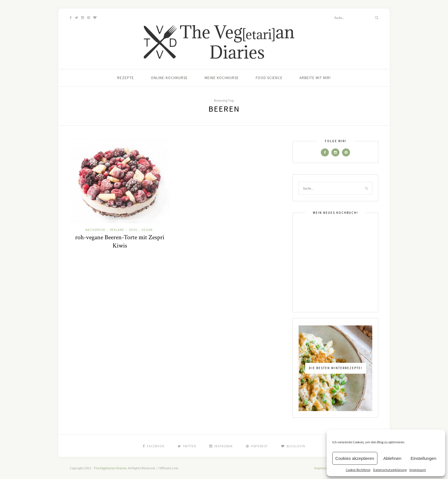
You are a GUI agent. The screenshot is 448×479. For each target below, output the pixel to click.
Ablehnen (392, 458)
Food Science (269, 78)
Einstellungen (423, 458)
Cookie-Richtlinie (358, 470)
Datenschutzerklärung (390, 470)
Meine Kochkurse (222, 78)
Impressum (418, 470)
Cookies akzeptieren (355, 458)
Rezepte (126, 78)
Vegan (147, 230)
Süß (133, 230)
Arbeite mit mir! (315, 78)
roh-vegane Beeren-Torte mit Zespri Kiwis (120, 241)
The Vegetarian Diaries (110, 468)
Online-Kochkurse (169, 78)
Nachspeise (95, 230)
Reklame (117, 230)
